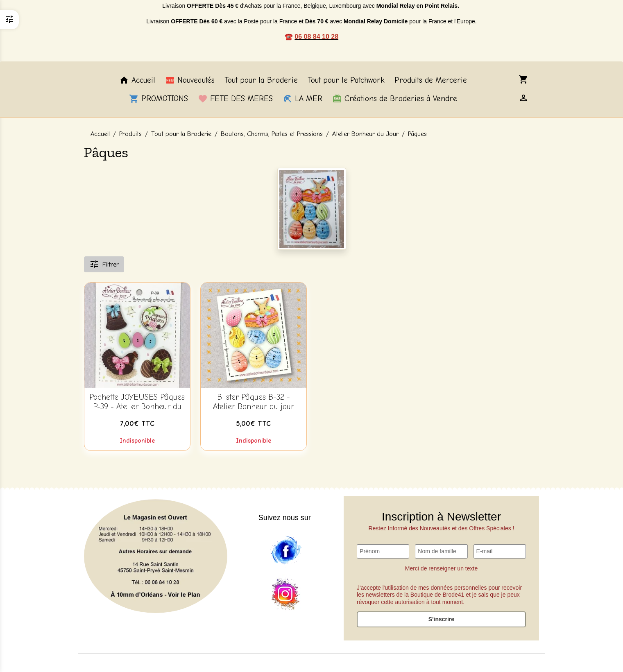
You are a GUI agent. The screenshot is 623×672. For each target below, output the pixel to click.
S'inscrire (441, 619)
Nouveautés (190, 80)
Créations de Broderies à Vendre (395, 99)
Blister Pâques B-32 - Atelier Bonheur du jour (254, 402)
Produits (130, 134)
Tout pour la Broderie (261, 80)
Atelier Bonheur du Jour (365, 134)
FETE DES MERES (235, 99)
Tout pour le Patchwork (346, 80)
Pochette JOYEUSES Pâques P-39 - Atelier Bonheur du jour (137, 402)
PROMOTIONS (159, 99)
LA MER (302, 99)
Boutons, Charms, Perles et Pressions (272, 134)
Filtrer (104, 264)
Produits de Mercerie (431, 80)
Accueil (137, 80)
